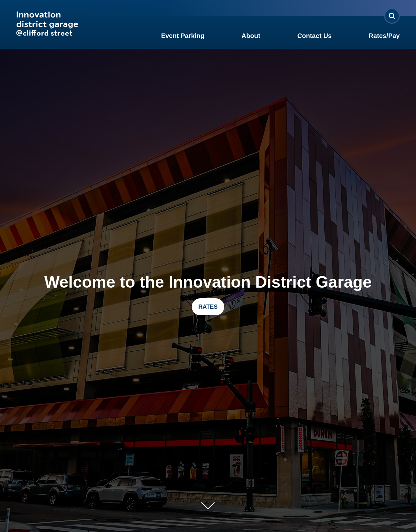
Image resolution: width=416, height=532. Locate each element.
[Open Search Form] (392, 16)
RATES (208, 307)
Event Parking (183, 36)
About (251, 36)
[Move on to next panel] (208, 503)
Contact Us (315, 36)
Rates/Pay (384, 36)
